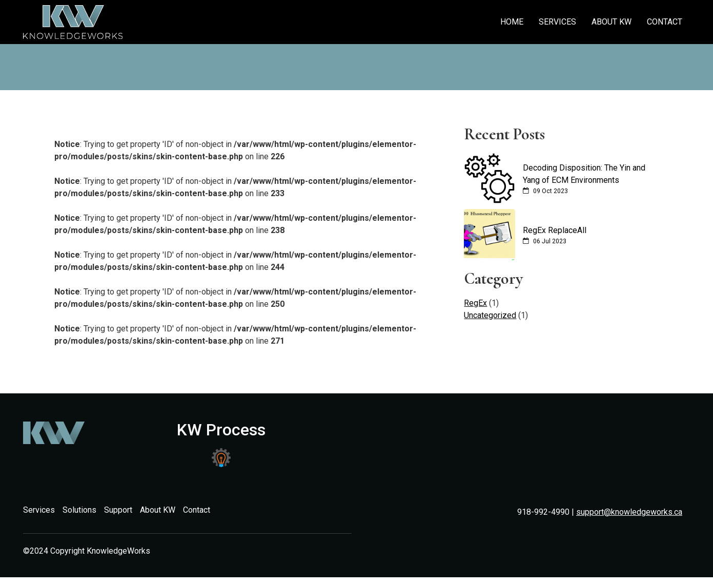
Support (118, 510)
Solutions (79, 510)
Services (557, 22)
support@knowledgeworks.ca (629, 512)
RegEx (475, 303)
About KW (612, 22)
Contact (665, 22)
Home (512, 22)
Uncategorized (490, 315)
